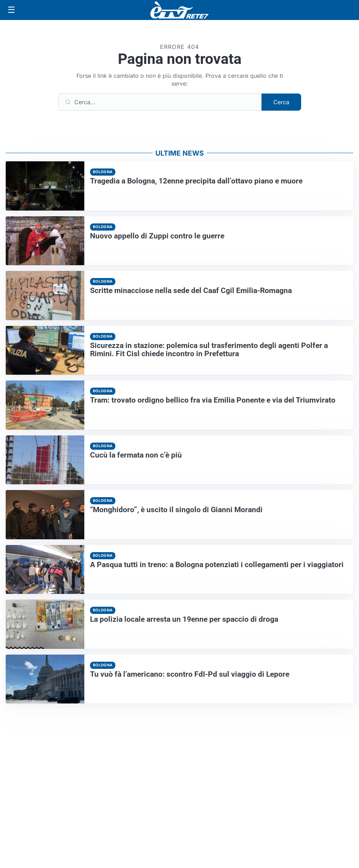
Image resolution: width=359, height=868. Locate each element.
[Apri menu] (11, 10)
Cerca (281, 102)
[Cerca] (160, 102)
